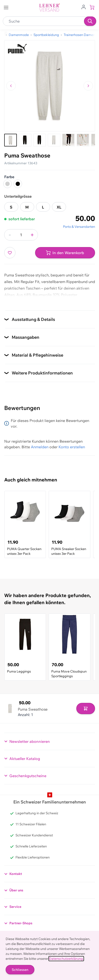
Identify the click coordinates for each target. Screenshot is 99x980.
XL (59, 207)
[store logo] (50, 8)
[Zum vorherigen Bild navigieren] (11, 86)
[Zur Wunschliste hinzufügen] (10, 253)
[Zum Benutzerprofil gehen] (84, 7)
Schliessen (20, 970)
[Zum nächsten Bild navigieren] (88, 86)
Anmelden (40, 447)
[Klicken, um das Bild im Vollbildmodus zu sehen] (50, 86)
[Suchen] (90, 21)
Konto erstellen (72, 447)
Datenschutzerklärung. (66, 959)
